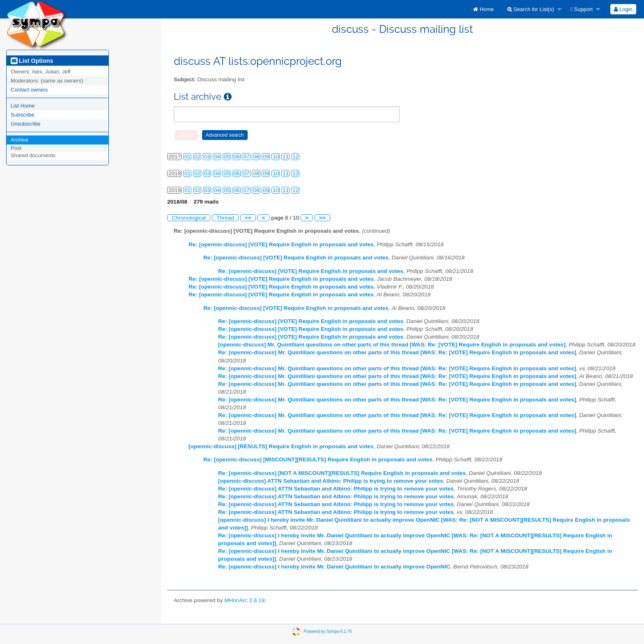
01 (187, 157)
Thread (225, 218)
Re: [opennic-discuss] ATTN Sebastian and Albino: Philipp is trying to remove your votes (336, 489)
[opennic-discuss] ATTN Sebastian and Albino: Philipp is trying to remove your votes (331, 481)
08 (256, 157)
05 (227, 157)
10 (276, 157)
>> (322, 218)
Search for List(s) (531, 9)
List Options (32, 61)
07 (246, 157)
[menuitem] (483, 9)
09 (266, 157)
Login (623, 9)
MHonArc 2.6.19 (244, 600)
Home (483, 9)
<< (248, 218)
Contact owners (29, 90)
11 (286, 157)
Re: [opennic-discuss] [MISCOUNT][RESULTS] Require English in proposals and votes (318, 460)
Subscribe (23, 115)
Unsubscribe (25, 124)
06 (237, 157)
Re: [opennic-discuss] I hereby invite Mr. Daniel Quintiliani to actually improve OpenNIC (334, 567)
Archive (20, 140)
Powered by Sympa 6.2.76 (328, 631)
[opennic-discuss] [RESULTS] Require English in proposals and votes (281, 446)
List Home (23, 106)
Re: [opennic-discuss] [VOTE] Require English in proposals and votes (281, 244)
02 (197, 157)
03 (207, 157)
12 (296, 157)
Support (582, 9)
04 (217, 157)
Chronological (189, 218)
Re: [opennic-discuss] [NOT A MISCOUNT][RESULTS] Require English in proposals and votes (342, 473)
